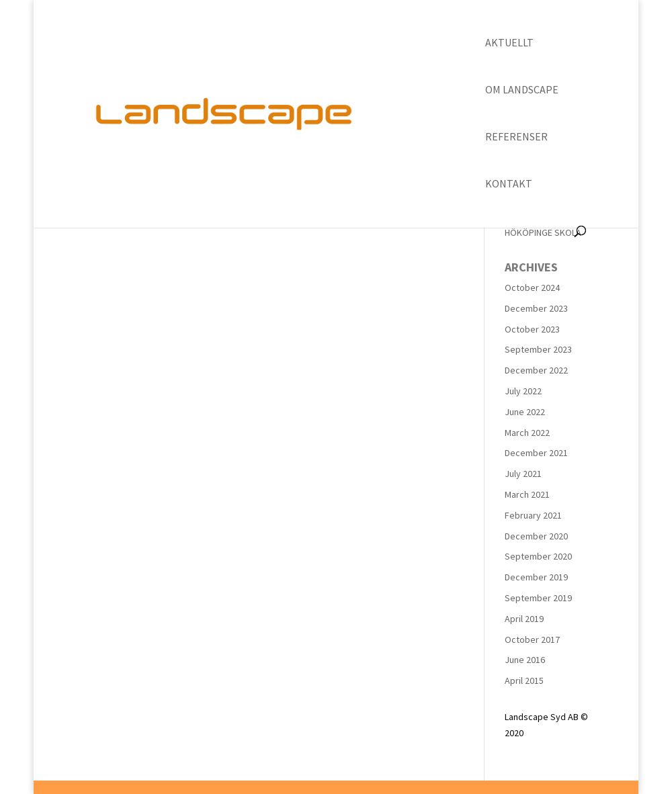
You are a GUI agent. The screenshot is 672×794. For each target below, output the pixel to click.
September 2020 (538, 556)
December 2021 (536, 453)
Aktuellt (509, 43)
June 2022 (525, 412)
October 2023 (532, 329)
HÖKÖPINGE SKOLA (543, 232)
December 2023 (536, 308)
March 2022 (527, 433)
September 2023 (538, 349)
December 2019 (536, 577)
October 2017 (532, 639)
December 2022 (536, 370)
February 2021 (533, 515)
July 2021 (523, 474)
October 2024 (532, 288)
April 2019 (524, 619)
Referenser (516, 137)
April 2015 (524, 680)
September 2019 (538, 598)
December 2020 (536, 536)
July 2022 (523, 391)
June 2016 (525, 660)
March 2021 (527, 494)
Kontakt (509, 184)
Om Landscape (522, 90)
